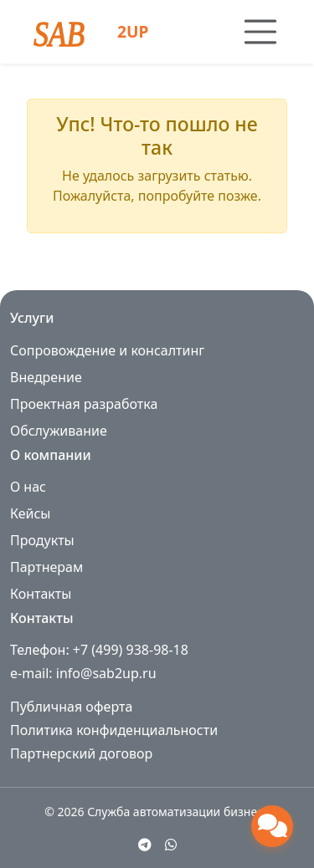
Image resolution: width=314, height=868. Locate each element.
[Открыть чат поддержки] (272, 826)
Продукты (42, 540)
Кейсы (30, 513)
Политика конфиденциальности (114, 730)
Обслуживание (59, 431)
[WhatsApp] (171, 845)
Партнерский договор (81, 753)
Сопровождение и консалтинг (107, 350)
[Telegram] (145, 845)
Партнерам (46, 567)
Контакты (41, 594)
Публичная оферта (71, 707)
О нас (28, 487)
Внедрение (46, 377)
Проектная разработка (84, 404)
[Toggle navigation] (260, 32)
